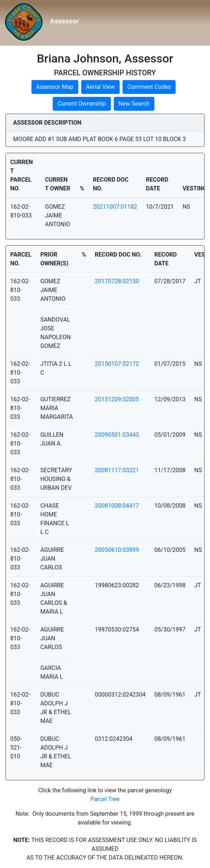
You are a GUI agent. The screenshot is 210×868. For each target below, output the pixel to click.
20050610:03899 (117, 550)
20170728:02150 (117, 281)
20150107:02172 (117, 364)
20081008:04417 (117, 506)
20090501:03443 (117, 435)
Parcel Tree (105, 799)
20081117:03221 (117, 470)
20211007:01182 (115, 207)
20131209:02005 (117, 399)
